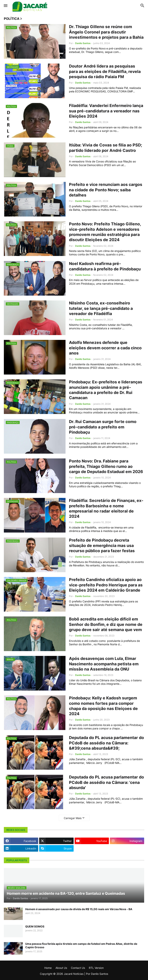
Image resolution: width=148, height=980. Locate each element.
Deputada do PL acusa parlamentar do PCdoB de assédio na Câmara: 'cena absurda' (106, 782)
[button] (5, 6)
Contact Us (78, 968)
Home (48, 968)
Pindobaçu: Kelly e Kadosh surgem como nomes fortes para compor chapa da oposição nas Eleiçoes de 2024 (103, 706)
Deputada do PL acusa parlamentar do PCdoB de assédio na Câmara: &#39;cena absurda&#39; (106, 743)
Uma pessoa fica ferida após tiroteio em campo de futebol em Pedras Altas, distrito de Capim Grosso (81, 945)
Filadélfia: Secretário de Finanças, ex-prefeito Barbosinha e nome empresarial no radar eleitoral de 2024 (106, 508)
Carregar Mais (73, 818)
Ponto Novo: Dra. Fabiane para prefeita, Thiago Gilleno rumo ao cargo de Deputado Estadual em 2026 (106, 466)
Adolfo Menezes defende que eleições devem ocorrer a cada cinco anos (105, 348)
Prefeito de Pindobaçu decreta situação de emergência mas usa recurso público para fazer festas (102, 545)
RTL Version (96, 968)
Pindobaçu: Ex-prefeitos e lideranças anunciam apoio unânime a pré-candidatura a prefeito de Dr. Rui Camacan (106, 390)
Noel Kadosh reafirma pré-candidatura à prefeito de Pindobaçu (105, 266)
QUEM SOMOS (35, 926)
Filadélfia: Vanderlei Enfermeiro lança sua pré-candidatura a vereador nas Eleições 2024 (106, 111)
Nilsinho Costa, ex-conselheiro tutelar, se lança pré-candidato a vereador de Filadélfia (101, 308)
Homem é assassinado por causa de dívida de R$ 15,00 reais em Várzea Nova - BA (79, 909)
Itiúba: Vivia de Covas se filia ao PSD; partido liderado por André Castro (106, 148)
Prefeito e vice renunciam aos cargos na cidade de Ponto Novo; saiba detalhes (106, 190)
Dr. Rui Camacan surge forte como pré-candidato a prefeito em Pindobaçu (103, 427)
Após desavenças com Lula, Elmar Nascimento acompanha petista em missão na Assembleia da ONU (104, 664)
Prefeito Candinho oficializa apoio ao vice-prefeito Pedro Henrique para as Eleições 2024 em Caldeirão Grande (106, 585)
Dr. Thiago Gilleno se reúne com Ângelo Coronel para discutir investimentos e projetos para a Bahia (106, 32)
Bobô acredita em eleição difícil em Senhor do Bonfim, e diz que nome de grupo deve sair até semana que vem (106, 624)
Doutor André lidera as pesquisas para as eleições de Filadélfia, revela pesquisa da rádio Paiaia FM (105, 71)
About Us (61, 968)
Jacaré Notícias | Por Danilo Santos (86, 974)
